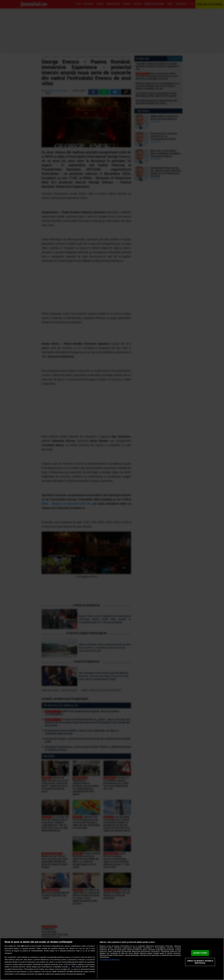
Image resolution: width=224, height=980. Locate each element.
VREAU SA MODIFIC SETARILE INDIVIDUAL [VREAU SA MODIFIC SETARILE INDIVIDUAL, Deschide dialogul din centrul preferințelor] (200, 962)
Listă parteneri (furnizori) (109, 960)
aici (70, 967)
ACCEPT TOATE (200, 953)
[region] (112, 959)
